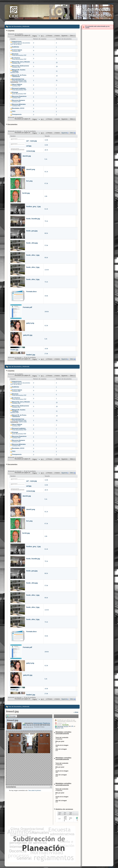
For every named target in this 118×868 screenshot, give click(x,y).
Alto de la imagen (61, 749)
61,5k (46, 326)
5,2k (46, 339)
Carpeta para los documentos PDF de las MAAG (20, 43)
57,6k (46, 245)
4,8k (46, 196)
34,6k (46, 296)
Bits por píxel (60, 741)
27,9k (46, 354)
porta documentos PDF (19, 93)
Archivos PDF (17, 51)
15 (57, 63)
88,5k (46, 233)
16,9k (46, 349)
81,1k (46, 172)
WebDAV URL (59, 728)
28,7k (46, 150)
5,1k (46, 159)
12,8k (46, 140)
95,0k (46, 258)
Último (72, 133)
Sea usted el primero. (35, 790)
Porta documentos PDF (19, 55)
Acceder (111, 4)
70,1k (46, 221)
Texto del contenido (62, 738)
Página (35, 36)
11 (57, 71)
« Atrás (76, 712)
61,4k (46, 209)
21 (57, 80)
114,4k (47, 270)
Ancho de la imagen (62, 745)
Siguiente (64, 133)
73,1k (46, 282)
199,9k (47, 312)
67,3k (46, 183)
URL (72, 726)
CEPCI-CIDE (23, 82)
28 (57, 67)
